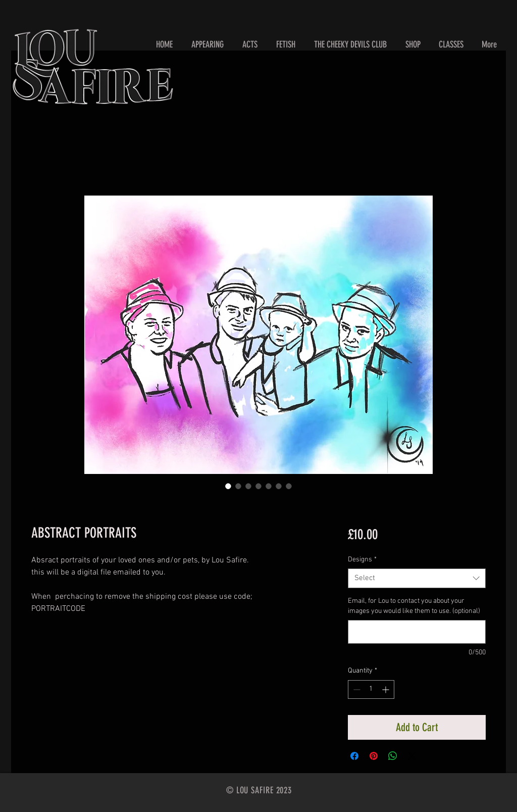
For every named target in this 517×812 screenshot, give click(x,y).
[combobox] (417, 578)
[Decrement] (356, 689)
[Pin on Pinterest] (374, 756)
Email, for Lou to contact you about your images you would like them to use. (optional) (414, 606)
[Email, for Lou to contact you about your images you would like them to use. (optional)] (417, 632)
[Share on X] (412, 756)
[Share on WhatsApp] (393, 756)
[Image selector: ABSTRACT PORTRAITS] (228, 486)
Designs (362, 560)
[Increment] (386, 689)
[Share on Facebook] (354, 756)
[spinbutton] (371, 689)
